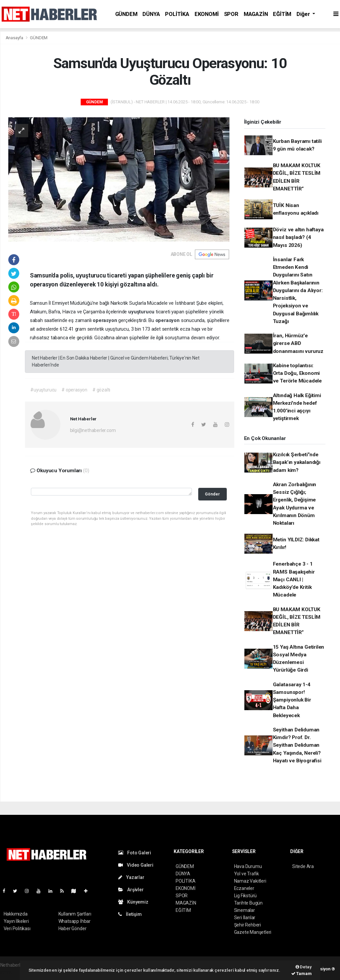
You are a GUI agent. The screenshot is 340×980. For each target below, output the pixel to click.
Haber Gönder (73, 928)
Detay (304, 967)
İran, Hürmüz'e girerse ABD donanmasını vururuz (298, 343)
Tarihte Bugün (249, 903)
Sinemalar (245, 910)
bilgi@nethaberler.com (93, 430)
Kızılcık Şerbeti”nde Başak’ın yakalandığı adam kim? (297, 462)
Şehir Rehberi (248, 925)
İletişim (130, 914)
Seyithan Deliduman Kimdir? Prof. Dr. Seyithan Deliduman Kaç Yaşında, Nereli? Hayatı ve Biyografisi (297, 745)
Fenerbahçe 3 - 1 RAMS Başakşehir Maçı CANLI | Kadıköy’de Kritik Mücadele (294, 579)
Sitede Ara (303, 866)
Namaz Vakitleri (250, 881)
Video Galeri (136, 865)
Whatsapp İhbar (75, 921)
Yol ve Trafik (247, 874)
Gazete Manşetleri (253, 932)
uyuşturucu (142, 312)
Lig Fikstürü (246, 896)
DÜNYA (151, 14)
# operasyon (74, 390)
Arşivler (131, 890)
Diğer (304, 14)
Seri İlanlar (245, 918)
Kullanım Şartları (75, 914)
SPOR (231, 14)
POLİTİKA (177, 14)
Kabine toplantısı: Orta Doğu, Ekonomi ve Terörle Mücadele (297, 373)
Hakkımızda (16, 914)
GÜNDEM (126, 14)
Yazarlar (131, 877)
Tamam (301, 974)
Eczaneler (244, 888)
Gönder (212, 494)
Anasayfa (15, 38)
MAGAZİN (256, 14)
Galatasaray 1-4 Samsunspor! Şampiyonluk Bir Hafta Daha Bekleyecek (292, 700)
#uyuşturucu (43, 390)
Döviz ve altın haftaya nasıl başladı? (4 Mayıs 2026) (298, 237)
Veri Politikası (17, 928)
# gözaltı (101, 390)
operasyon (105, 320)
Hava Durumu (248, 866)
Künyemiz (133, 902)
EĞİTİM (282, 14)
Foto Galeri (135, 853)
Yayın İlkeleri (16, 921)
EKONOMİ (207, 14)
